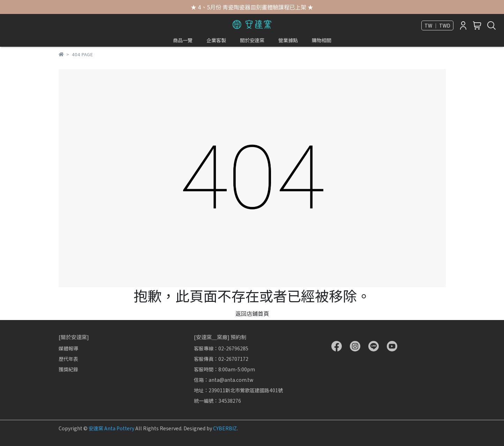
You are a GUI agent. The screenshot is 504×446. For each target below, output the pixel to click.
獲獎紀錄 (68, 369)
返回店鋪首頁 (252, 313)
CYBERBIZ (225, 428)
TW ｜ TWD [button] (437, 25)
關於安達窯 (252, 40)
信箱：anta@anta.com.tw (224, 380)
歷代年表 (68, 359)
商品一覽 (183, 40)
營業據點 (288, 40)
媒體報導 (68, 348)
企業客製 (216, 40)
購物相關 (322, 40)
